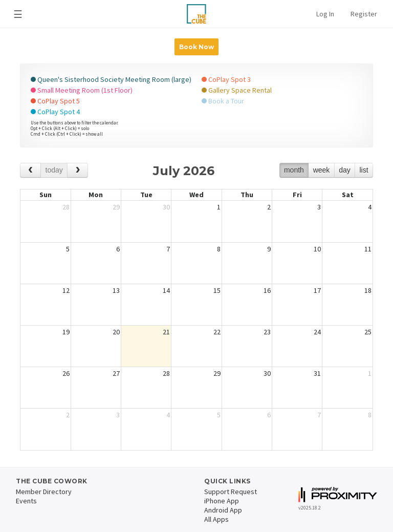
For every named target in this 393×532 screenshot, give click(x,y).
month (294, 170)
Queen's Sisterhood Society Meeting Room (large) (111, 79)
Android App (223, 510)
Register (364, 14)
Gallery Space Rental (237, 90)
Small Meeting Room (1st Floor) (82, 90)
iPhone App (222, 501)
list (364, 170)
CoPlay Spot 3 (226, 79)
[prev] (30, 170)
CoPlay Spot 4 (55, 112)
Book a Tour (223, 101)
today (54, 170)
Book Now (196, 47)
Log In (325, 14)
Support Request (231, 492)
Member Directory (44, 492)
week (322, 170)
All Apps (216, 519)
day (345, 170)
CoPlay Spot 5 (55, 101)
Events (26, 501)
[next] (78, 170)
